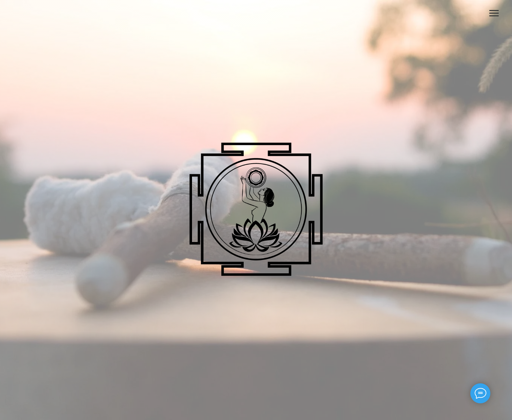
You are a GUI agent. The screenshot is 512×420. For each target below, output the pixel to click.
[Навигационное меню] (494, 13)
